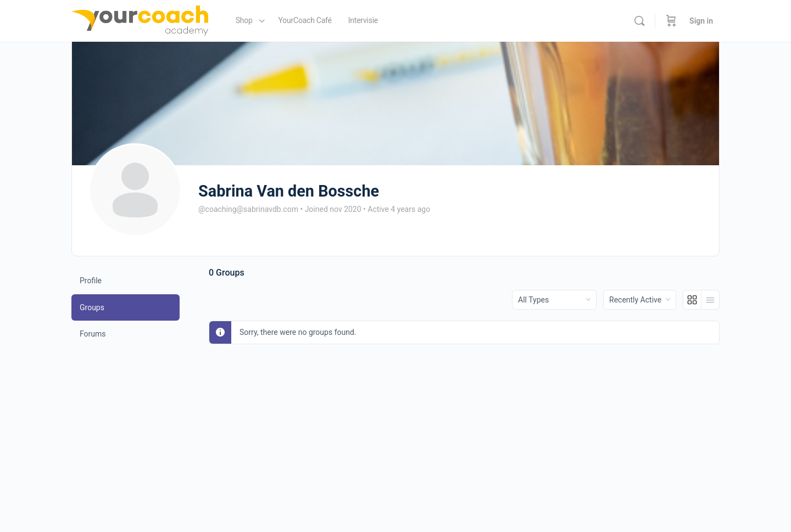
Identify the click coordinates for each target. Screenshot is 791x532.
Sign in (701, 21)
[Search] (639, 21)
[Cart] (671, 21)
